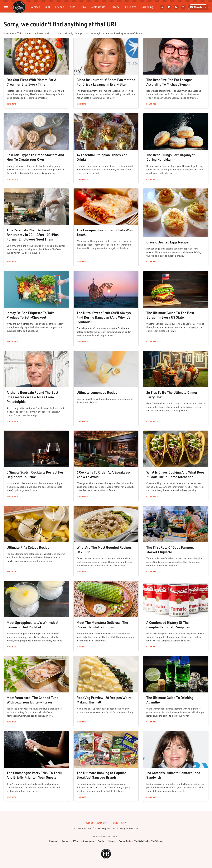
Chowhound (89, 841)
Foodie (101, 841)
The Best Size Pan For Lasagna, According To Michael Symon (170, 82)
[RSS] (183, 7)
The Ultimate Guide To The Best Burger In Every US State (170, 315)
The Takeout (157, 841)
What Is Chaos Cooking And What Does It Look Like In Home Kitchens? (175, 475)
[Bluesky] (176, 7)
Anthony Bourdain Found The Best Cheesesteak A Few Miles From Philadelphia (32, 397)
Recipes (35, 7)
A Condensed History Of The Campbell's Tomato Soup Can (168, 625)
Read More (11, 104)
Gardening (147, 7)
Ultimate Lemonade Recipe (97, 392)
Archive (101, 823)
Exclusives (130, 7)
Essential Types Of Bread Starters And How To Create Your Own (35, 157)
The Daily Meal (141, 841)
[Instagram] (162, 7)
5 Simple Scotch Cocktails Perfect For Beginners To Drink (35, 475)
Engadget (54, 841)
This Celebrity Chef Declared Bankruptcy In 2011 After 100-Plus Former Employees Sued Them (33, 235)
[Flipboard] (169, 7)
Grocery (114, 7)
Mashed (112, 841)
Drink (83, 7)
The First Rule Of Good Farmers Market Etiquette (170, 550)
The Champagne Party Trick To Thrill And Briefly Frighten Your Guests (34, 775)
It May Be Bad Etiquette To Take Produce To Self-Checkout (31, 315)
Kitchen (59, 7)
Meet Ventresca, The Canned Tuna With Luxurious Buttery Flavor (32, 700)
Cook (47, 7)
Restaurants (98, 7)
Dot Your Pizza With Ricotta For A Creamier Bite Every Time (31, 82)
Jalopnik (66, 841)
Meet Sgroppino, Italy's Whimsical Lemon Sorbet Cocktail (32, 625)
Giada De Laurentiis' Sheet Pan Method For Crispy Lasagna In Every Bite (106, 82)
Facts (72, 7)
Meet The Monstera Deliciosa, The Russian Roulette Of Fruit (102, 625)
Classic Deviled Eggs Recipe (167, 242)
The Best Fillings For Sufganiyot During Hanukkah (170, 157)
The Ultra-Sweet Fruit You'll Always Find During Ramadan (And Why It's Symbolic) (104, 317)
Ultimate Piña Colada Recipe (28, 547)
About (90, 823)
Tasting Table (125, 841)
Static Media (87, 828)
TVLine (76, 841)
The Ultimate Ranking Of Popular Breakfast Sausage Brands (101, 775)
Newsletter (198, 7)
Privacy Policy (118, 823)
